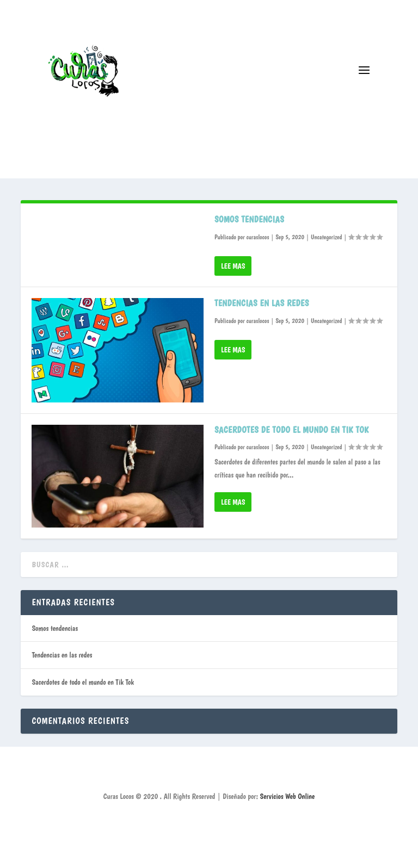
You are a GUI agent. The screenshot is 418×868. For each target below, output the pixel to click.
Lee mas (233, 266)
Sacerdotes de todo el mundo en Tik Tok (292, 430)
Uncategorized (327, 237)
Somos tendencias (249, 219)
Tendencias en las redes (262, 303)
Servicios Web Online (288, 796)
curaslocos (257, 237)
